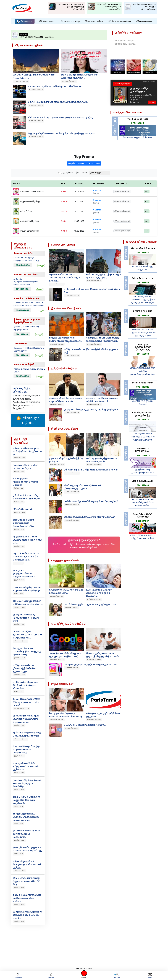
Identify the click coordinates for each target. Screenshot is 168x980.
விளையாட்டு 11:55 (20, 739)
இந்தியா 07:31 (19, 887)
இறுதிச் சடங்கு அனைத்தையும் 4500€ (143, 471)
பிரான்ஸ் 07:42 (19, 871)
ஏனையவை (144, 21)
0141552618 (22, 334)
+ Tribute (152, 102)
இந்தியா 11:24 (19, 756)
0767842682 (22, 310)
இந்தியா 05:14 (19, 921)
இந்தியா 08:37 (19, 840)
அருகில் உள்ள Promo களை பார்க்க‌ (84, 176)
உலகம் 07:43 (18, 854)
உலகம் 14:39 (18, 594)
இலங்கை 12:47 (19, 658)
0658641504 (22, 376)
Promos (51, 976)
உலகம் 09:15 (18, 806)
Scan (150, 976)
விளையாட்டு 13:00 (20, 641)
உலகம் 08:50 (18, 823)
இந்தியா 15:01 (19, 546)
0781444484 (23, 265)
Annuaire (117, 976)
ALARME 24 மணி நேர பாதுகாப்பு (143, 268)
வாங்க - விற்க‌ (94, 21)
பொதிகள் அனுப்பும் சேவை (137, 137)
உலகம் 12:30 (18, 692)
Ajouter (84, 976)
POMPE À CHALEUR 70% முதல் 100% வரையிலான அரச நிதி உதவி (143, 333)
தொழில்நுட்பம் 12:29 (21, 708)
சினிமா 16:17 (19, 488)
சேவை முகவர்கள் (120, 21)
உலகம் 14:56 (18, 563)
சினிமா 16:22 (19, 471)
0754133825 (137, 123)
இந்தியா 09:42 (19, 790)
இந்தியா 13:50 (19, 624)
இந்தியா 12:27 (19, 725)
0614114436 (22, 289)
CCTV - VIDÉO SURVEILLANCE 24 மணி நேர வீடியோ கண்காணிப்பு (143, 503)
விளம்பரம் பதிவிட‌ (28, 421)
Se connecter (25, 21)
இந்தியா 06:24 (19, 904)
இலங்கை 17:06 (19, 458)
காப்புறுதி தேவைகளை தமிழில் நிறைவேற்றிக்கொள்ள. (143, 371)
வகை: (85, 185)
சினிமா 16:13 (19, 502)
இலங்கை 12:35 (19, 675)
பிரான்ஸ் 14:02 (19, 607)
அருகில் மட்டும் (71, 185)
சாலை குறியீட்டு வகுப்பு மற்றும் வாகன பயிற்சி (143, 537)
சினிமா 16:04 (19, 529)
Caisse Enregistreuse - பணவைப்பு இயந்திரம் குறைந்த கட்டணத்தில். (143, 300)
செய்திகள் (46, 21)
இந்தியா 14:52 (19, 580)
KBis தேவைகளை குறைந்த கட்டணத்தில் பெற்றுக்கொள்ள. (143, 437)
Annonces (18, 976)
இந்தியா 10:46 (19, 773)
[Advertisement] (84, 945)
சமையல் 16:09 (19, 512)
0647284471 (143, 455)
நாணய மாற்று (70, 21)
